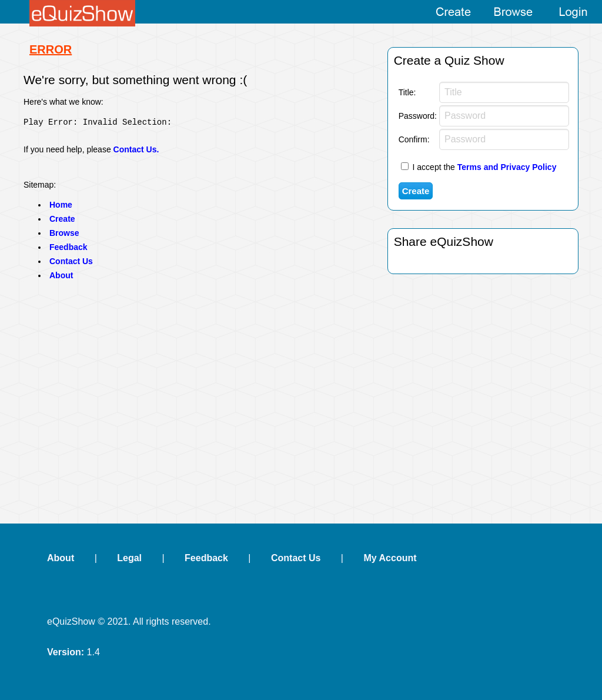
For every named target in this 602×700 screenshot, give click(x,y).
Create (62, 222)
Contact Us (71, 265)
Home (61, 208)
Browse (64, 236)
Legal (129, 558)
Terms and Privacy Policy (507, 167)
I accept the (479, 167)
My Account (390, 558)
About (61, 279)
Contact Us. (136, 153)
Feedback (68, 251)
